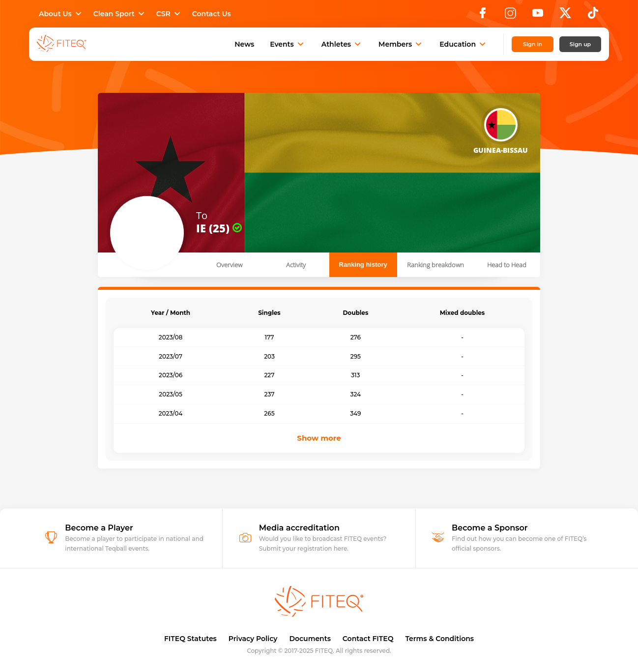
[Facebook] (483, 16)
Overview (229, 265)
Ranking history (363, 265)
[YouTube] (538, 16)
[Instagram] (510, 16)
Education (464, 44)
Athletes (342, 44)
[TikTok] (593, 16)
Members (401, 44)
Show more (319, 438)
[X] (565, 16)
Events (288, 44)
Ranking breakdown (435, 265)
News (244, 44)
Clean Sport (120, 14)
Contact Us (212, 14)
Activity (296, 265)
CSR (169, 14)
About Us (61, 14)
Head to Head (507, 265)
